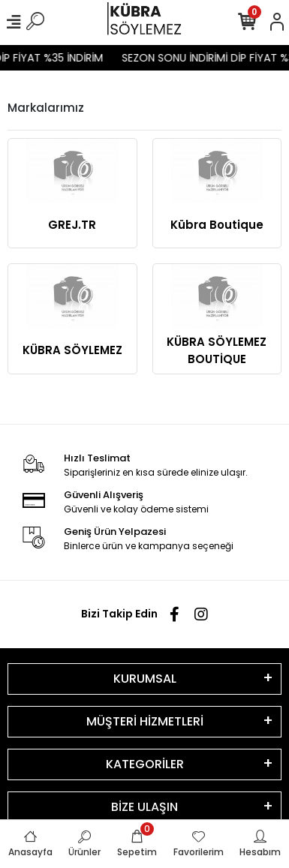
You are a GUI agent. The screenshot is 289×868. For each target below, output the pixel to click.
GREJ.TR (72, 225)
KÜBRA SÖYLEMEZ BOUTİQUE (217, 350)
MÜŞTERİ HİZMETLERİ (145, 721)
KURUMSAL (145, 679)
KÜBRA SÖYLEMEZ (72, 350)
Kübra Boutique (217, 225)
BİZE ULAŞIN (144, 807)
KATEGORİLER (145, 764)
